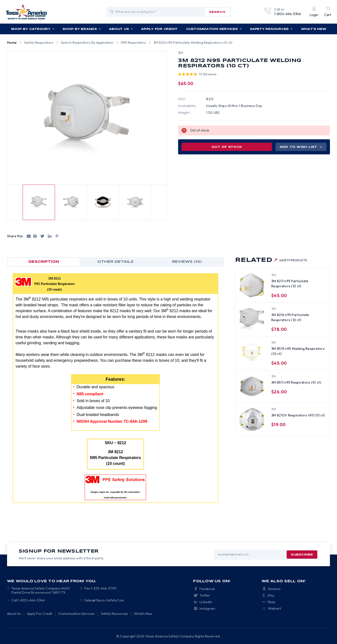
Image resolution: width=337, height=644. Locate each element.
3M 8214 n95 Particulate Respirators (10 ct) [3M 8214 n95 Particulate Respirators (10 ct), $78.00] (290, 317)
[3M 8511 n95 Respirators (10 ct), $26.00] (252, 387)
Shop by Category (33, 29)
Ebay (272, 602)
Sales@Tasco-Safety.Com (104, 600)
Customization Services (214, 29)
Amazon (274, 589)
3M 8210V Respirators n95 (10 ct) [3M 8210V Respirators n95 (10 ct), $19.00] (298, 415)
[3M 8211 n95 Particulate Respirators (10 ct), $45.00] (252, 285)
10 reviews (208, 74)
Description (44, 262)
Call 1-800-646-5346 (28, 600)
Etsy (271, 595)
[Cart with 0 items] (328, 12)
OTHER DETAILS (115, 262)
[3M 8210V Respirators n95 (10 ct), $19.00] (252, 419)
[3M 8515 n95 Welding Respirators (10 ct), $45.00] (252, 353)
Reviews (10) (187, 262)
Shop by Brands (82, 29)
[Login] (314, 12)
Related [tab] (271, 260)
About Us (121, 29)
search (217, 12)
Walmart (274, 609)
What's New (314, 29)
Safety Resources (271, 29)
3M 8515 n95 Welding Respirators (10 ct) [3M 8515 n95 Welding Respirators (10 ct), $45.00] (298, 351)
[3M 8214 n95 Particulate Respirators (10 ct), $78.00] (252, 319)
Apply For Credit (159, 29)
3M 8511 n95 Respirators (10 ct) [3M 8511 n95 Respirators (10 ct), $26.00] (296, 382)
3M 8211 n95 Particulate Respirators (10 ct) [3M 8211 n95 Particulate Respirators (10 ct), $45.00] (290, 284)
